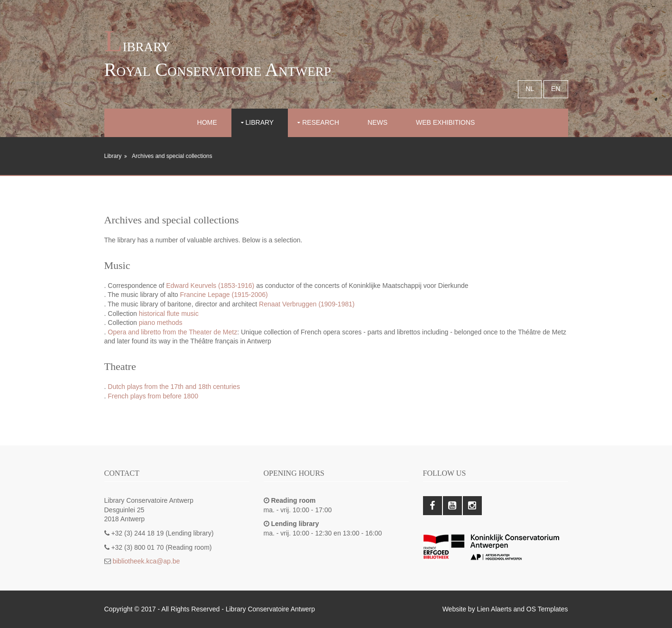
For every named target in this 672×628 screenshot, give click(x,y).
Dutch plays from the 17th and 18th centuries (174, 387)
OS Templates (547, 609)
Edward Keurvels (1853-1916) (210, 286)
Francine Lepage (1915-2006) (224, 295)
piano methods (161, 323)
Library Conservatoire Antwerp (270, 609)
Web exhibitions (445, 122)
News (377, 122)
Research (321, 122)
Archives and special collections (172, 156)
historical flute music (169, 314)
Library (260, 122)
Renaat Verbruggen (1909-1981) (307, 304)
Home (207, 122)
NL (530, 89)
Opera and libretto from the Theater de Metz (172, 332)
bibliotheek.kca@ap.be (146, 561)
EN (556, 89)
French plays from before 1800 (153, 396)
